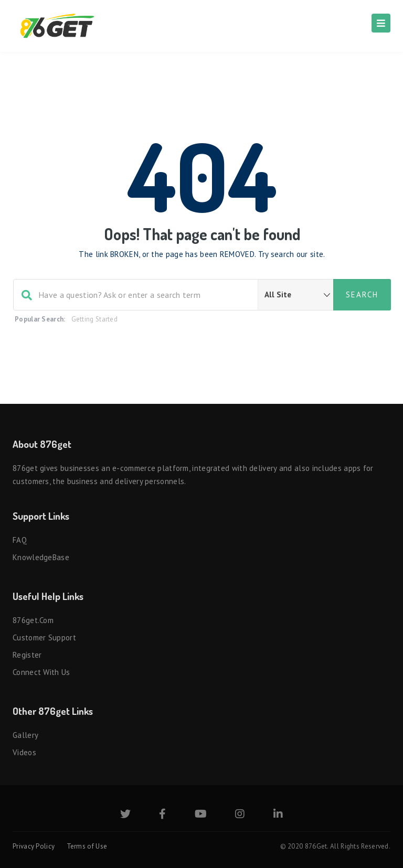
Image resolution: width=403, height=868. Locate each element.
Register (27, 655)
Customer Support (44, 637)
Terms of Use (87, 846)
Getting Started (95, 319)
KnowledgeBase (41, 557)
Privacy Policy (34, 846)
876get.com (33, 620)
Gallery (25, 735)
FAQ (20, 540)
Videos (24, 752)
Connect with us (41, 672)
